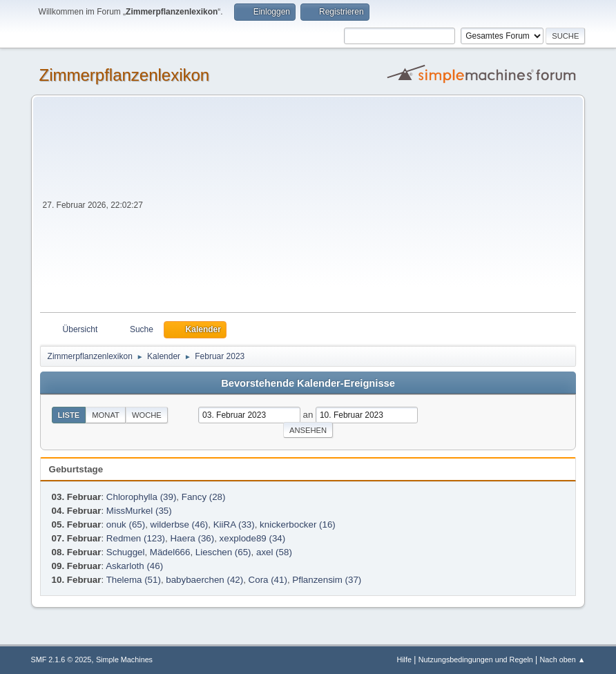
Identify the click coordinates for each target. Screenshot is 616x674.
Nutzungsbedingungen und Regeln (476, 659)
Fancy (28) (204, 497)
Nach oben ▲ (563, 659)
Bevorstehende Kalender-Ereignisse (308, 383)
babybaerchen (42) (204, 580)
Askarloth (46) (134, 566)
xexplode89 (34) (253, 538)
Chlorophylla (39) (142, 497)
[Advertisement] (361, 209)
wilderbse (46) (180, 524)
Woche (147, 415)
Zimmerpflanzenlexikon (125, 75)
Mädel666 (170, 552)
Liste (69, 415)
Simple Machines (124, 659)
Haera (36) (192, 538)
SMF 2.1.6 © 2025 (61, 659)
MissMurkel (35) (139, 511)
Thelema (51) (134, 580)
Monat (106, 415)
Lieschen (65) (223, 552)
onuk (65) (126, 524)
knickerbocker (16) (298, 524)
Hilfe (404, 659)
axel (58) (274, 552)
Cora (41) (268, 580)
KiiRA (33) (234, 524)
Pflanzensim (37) (327, 580)
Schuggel (126, 552)
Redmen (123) (136, 538)
